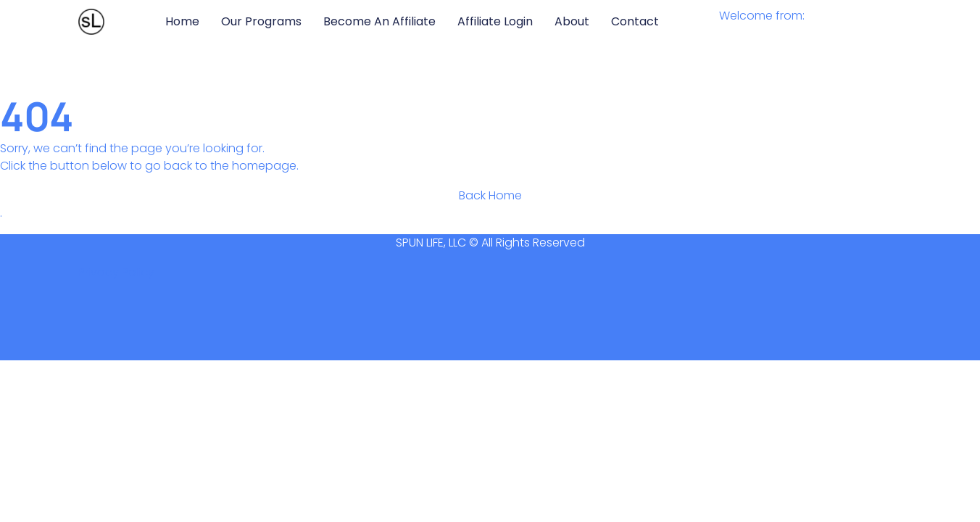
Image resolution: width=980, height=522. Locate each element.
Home (182, 21)
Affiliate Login (495, 21)
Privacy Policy (116, 272)
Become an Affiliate (379, 21)
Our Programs (261, 21)
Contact (635, 21)
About (572, 21)
